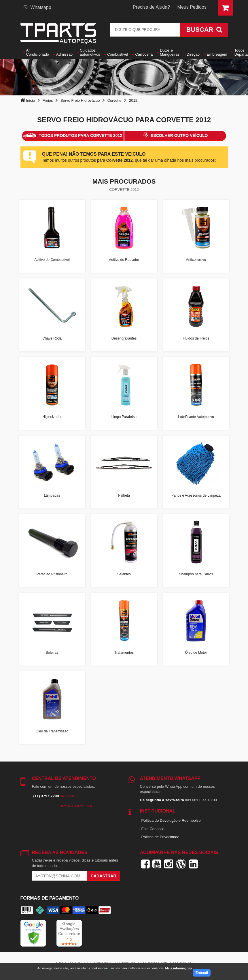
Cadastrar (104, 876)
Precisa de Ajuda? (151, 7)
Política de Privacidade (160, 837)
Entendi (202, 973)
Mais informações (178, 968)
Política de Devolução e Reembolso (171, 820)
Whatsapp (37, 7)
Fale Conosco (153, 829)
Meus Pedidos (192, 7)
